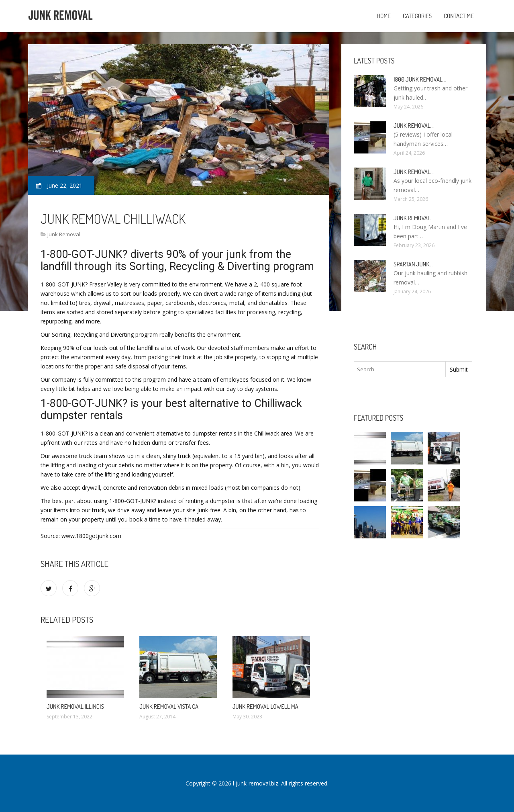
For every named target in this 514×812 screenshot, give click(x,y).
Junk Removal (64, 234)
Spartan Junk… (413, 264)
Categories (417, 16)
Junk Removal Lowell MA (265, 707)
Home (384, 16)
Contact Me (459, 16)
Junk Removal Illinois (75, 707)
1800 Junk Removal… (420, 79)
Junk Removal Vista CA (169, 707)
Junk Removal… (414, 126)
